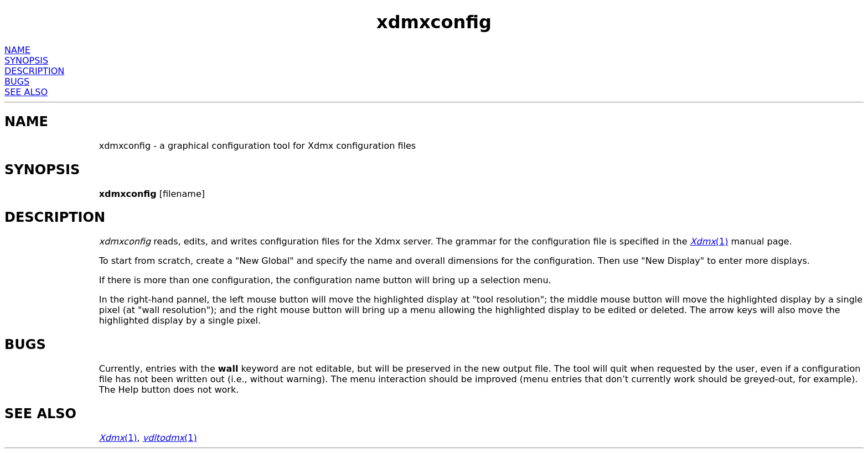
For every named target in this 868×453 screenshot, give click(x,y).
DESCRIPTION (34, 71)
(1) (709, 241)
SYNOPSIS (26, 61)
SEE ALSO (26, 92)
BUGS (17, 82)
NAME (17, 50)
